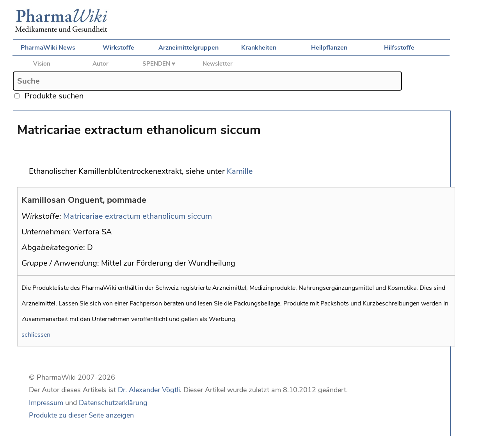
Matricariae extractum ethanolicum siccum (138, 216)
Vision (42, 64)
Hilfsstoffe (399, 48)
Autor (100, 64)
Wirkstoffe (118, 48)
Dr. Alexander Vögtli (149, 390)
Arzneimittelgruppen (188, 48)
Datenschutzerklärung (113, 403)
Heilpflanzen (329, 48)
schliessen (36, 335)
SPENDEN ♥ (159, 64)
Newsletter (218, 64)
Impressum (46, 403)
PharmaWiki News (48, 48)
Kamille (240, 171)
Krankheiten (259, 48)
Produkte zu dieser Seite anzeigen (81, 415)
